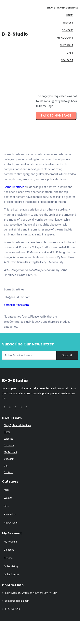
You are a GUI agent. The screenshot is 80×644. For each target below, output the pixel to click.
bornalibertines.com (16, 305)
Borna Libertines (14, 187)
